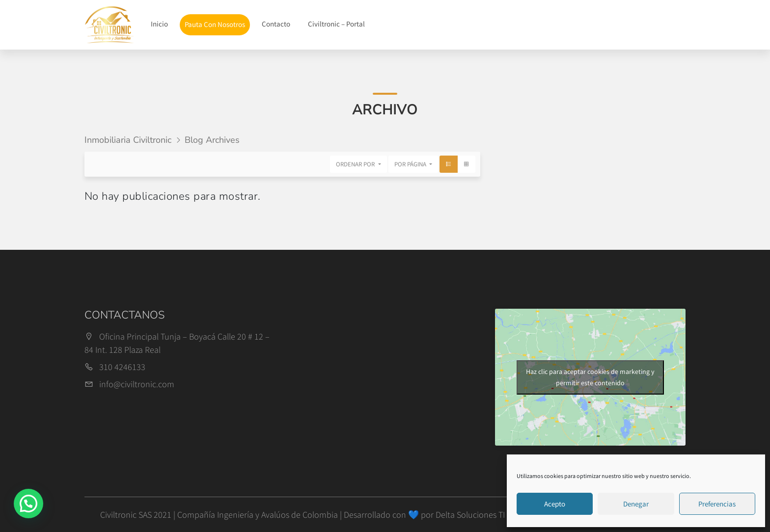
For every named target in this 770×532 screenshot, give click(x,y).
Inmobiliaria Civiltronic (128, 140)
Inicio (159, 24)
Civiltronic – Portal (336, 24)
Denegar (636, 504)
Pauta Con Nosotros (215, 24)
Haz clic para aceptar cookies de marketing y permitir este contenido (590, 377)
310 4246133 (122, 367)
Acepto (555, 504)
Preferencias (717, 504)
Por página (411, 164)
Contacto (276, 24)
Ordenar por (356, 164)
